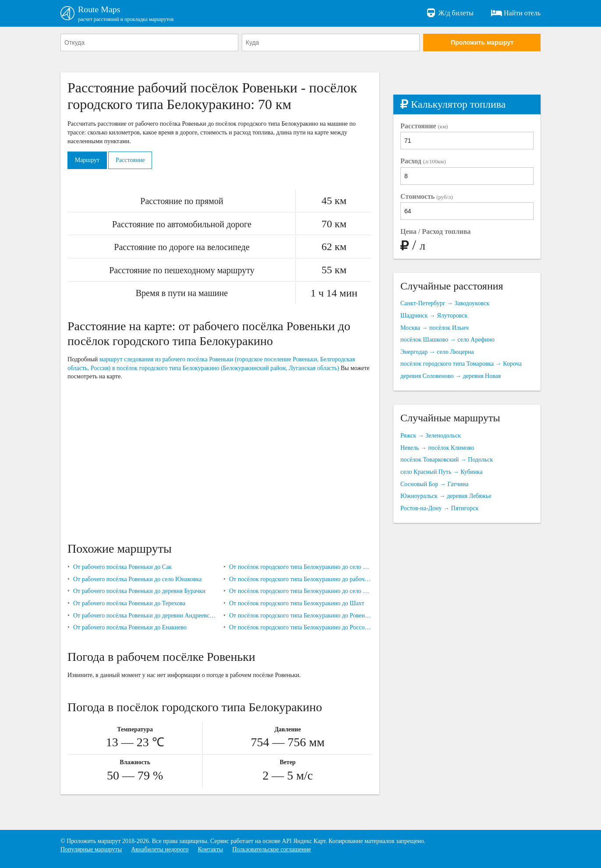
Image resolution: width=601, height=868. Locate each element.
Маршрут (87, 160)
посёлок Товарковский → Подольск (447, 460)
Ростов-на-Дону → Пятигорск (439, 508)
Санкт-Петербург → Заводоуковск (445, 304)
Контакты (210, 849)
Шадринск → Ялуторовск (434, 316)
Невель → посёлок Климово (437, 448)
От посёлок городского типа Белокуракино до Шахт (297, 603)
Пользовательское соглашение (272, 849)
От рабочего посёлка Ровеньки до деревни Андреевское (145, 616)
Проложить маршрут (482, 42)
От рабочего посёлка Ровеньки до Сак (122, 567)
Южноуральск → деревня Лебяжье (446, 496)
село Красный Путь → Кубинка (441, 472)
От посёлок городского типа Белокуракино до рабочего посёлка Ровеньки (301, 579)
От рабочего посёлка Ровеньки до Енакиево (130, 627)
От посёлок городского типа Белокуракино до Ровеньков (301, 616)
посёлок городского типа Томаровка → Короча (461, 364)
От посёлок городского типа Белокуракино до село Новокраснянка (301, 591)
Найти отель (516, 13)
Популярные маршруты (91, 849)
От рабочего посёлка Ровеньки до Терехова (129, 603)
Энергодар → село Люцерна (437, 352)
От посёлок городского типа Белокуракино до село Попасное (301, 567)
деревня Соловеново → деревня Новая (451, 376)
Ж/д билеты (450, 13)
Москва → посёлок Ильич (435, 328)
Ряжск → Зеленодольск (431, 436)
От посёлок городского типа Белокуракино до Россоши (301, 627)
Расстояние (131, 160)
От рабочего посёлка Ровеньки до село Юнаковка (138, 579)
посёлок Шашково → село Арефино (447, 340)
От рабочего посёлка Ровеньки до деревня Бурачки (139, 591)
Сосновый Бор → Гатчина (434, 484)
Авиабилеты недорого (160, 849)
